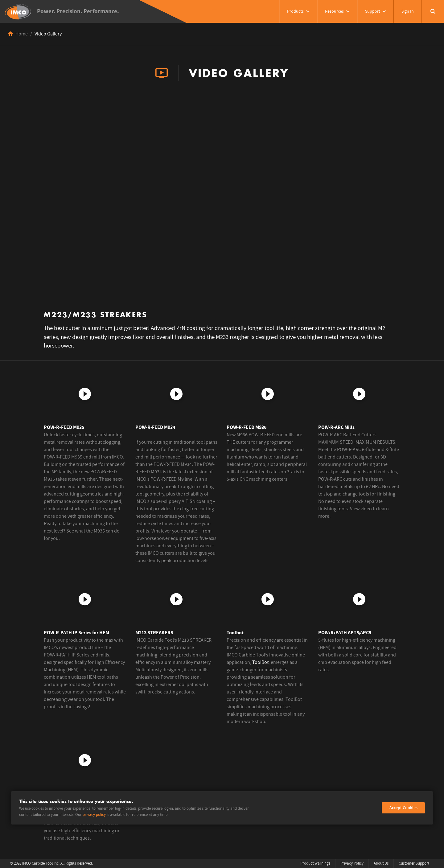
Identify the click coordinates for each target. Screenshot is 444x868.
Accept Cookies (403, 808)
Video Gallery (48, 34)
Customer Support (414, 864)
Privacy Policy (352, 864)
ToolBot (260, 662)
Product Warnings (315, 864)
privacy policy (94, 815)
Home (22, 34)
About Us (381, 864)
